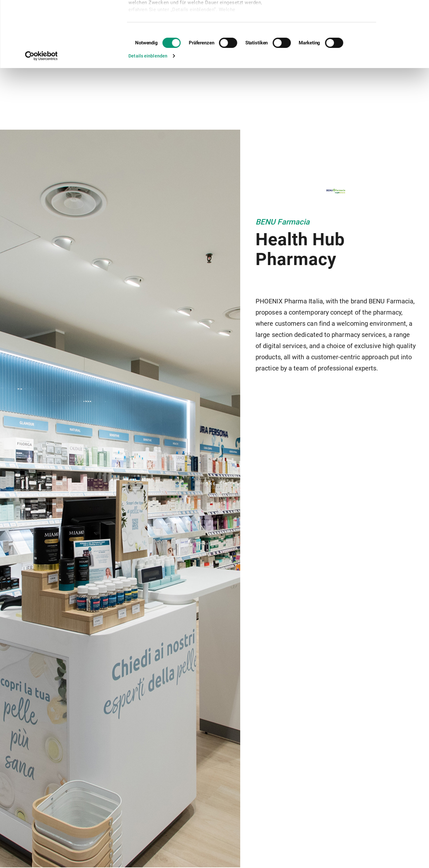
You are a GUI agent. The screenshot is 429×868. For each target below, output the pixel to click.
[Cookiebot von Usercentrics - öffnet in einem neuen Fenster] (41, 118)
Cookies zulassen (389, 15)
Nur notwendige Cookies (390, 34)
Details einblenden (148, 118)
